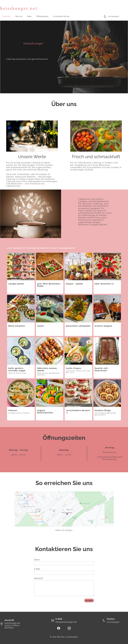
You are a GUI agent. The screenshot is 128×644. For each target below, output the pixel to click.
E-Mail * (37, 569)
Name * (37, 560)
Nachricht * (39, 578)
